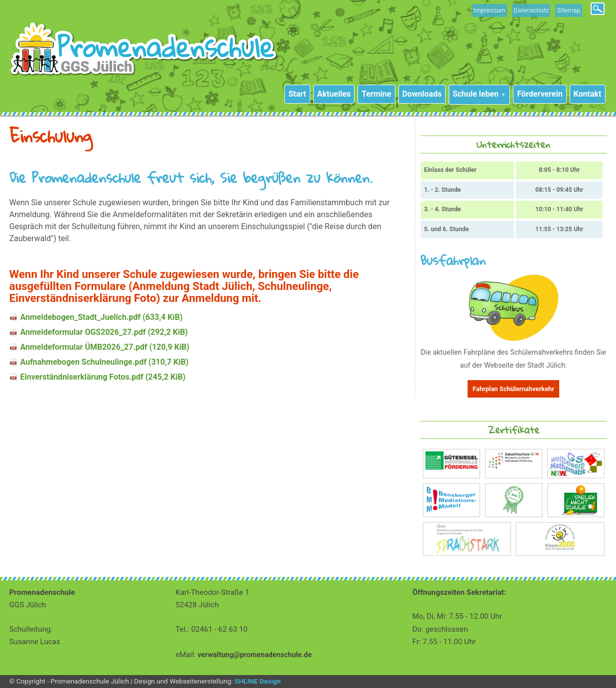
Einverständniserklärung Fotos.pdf (103, 377)
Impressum (490, 10)
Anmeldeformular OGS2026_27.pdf (104, 332)
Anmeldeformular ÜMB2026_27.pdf (105, 347)
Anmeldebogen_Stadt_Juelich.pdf (102, 317)
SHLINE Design (258, 681)
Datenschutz (531, 10)
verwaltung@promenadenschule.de (255, 655)
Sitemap (568, 10)
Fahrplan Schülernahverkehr (513, 389)
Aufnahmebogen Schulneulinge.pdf (105, 362)
